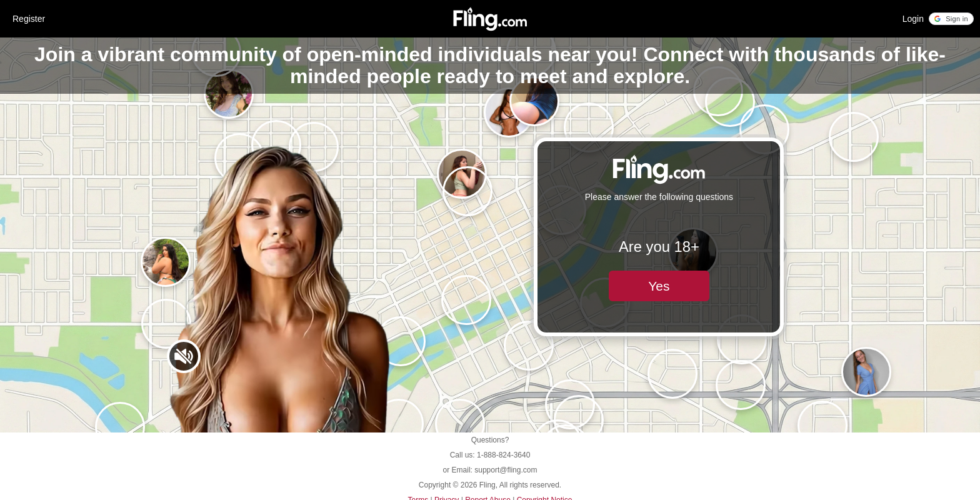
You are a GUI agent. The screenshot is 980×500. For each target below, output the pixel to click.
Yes (659, 286)
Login (913, 19)
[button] (951, 19)
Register (29, 19)
